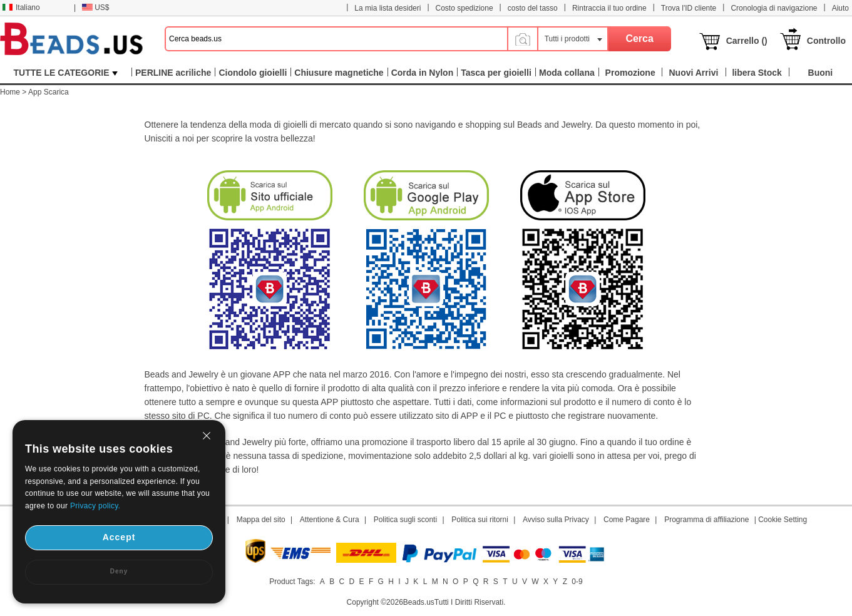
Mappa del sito (261, 520)
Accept (119, 537)
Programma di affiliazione (706, 520)
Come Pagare (627, 520)
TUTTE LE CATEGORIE (66, 73)
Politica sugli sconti (405, 520)
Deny (119, 571)
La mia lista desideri (388, 8)
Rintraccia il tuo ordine (609, 8)
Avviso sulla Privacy (556, 520)
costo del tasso (533, 8)
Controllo (826, 41)
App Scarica (49, 92)
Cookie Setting (783, 520)
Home (10, 92)
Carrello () (747, 41)
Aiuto (840, 8)
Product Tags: (292, 582)
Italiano (21, 8)
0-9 (577, 582)
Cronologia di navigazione (774, 8)
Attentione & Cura (330, 520)
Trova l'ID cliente (689, 8)
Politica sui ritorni (480, 520)
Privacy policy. (95, 506)
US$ (95, 8)
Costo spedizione (464, 8)
